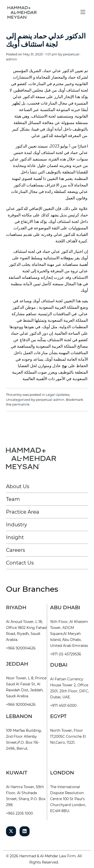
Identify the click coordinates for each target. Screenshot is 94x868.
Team (13, 499)
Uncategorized (18, 400)
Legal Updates (58, 395)
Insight (15, 537)
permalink (21, 404)
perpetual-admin (50, 400)
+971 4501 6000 (63, 706)
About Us (18, 486)
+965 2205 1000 (19, 813)
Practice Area (23, 512)
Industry (17, 525)
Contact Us (20, 563)
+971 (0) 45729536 (66, 654)
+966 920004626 (21, 648)
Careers (16, 550)
